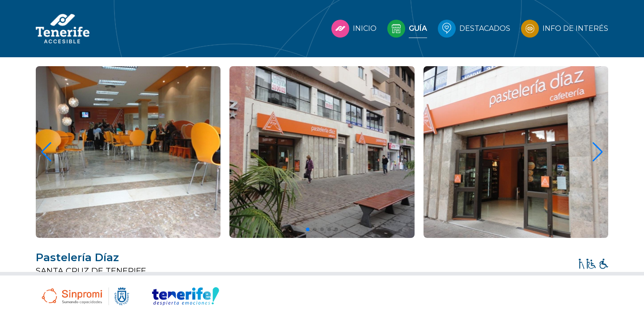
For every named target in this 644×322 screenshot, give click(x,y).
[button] (308, 229)
